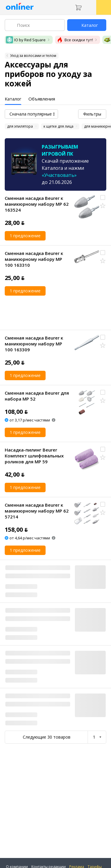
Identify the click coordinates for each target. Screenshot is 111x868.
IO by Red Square (26, 40)
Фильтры (92, 114)
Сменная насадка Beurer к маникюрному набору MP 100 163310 (34, 259)
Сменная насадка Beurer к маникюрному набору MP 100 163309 (34, 344)
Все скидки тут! (75, 40)
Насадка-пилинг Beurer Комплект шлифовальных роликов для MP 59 (34, 456)
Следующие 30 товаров (47, 737)
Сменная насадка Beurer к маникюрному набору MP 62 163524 (37, 204)
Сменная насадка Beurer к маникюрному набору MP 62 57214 (37, 511)
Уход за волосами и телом (33, 56)
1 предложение (25, 236)
